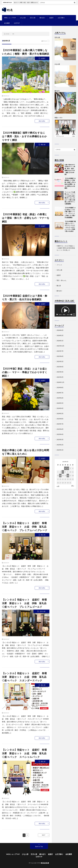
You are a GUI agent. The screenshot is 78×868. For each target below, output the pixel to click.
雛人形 (43, 144)
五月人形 (33, 18)
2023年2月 (60, 445)
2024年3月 (60, 413)
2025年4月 (60, 367)
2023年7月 (60, 424)
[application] (65, 311)
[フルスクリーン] (74, 315)
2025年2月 (60, 377)
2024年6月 (60, 398)
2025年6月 (60, 356)
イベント (59, 265)
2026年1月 (60, 341)
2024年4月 (60, 408)
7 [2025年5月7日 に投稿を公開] (63, 472)
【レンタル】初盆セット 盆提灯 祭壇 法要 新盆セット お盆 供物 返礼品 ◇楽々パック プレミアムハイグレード (26, 527)
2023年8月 (60, 419)
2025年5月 (60, 361)
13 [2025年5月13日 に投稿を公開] (60, 476)
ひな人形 (23, 18)
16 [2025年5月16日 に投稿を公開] (68, 476)
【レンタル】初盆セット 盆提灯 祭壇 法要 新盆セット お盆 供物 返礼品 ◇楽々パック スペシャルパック (26, 753)
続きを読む (42, 121)
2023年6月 (60, 429)
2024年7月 (60, 393)
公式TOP (17, 23)
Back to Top (39, 846)
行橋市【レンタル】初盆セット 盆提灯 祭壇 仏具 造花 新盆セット (66, 248)
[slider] (64, 315)
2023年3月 (60, 440)
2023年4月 (60, 434)
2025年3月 (60, 372)
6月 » (73, 486)
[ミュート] (71, 315)
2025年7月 (60, 351)
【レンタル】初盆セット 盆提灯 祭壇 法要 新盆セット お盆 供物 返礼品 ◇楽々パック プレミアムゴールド (26, 603)
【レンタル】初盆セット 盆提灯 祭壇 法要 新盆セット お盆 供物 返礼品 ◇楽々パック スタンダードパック (26, 677)
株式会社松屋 (45, 863)
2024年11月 (60, 382)
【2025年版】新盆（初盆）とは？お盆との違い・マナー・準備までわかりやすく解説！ (25, 372)
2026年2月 (60, 335)
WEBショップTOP (10, 18)
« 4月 (58, 486)
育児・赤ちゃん (61, 280)
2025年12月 (60, 346)
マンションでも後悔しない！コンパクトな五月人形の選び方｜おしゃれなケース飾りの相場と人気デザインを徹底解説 (70, 198)
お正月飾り (61, 18)
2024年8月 (60, 387)
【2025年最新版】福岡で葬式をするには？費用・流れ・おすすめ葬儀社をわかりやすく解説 (24, 136)
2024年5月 (60, 403)
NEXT (44, 835)
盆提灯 (51, 18)
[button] (65, 311)
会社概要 (7, 23)
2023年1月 (60, 450)
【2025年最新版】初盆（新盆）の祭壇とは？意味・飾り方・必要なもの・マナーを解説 (26, 218)
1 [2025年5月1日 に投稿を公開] (65, 468)
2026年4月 (60, 330)
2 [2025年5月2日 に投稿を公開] (68, 468)
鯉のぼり (42, 18)
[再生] (57, 315)
